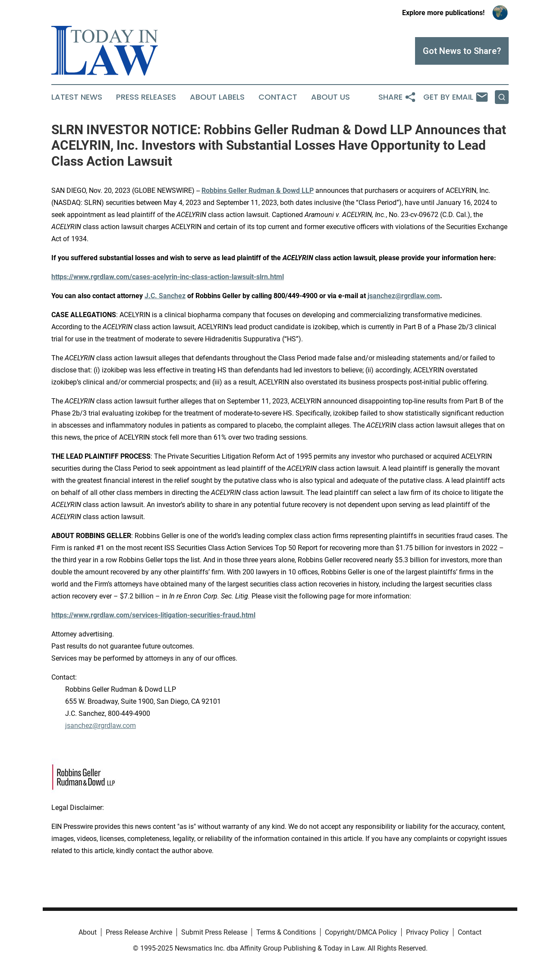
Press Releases (146, 97)
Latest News (77, 97)
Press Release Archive (139, 932)
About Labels (217, 97)
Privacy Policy (427, 932)
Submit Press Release (214, 932)
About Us (330, 97)
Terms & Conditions (286, 932)
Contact (278, 97)
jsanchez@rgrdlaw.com (101, 726)
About (88, 932)
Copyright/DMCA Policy (361, 932)
